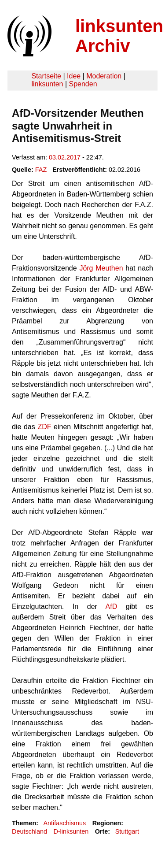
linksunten (47, 84)
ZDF (44, 427)
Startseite (46, 76)
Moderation (104, 76)
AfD (112, 606)
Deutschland (29, 831)
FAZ (41, 170)
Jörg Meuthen (101, 268)
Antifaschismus (64, 823)
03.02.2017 (65, 157)
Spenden (83, 84)
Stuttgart (127, 831)
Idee (74, 76)
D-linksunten (71, 831)
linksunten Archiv (119, 36)
